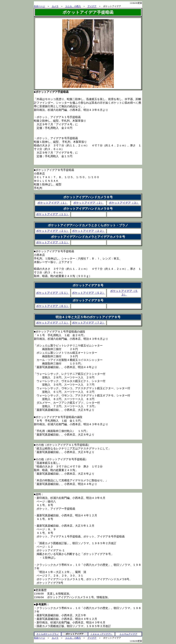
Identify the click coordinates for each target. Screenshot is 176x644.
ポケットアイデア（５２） (89, 293)
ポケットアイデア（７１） (53, 323)
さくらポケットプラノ (48, 634)
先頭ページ (39, 6)
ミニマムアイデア (128, 634)
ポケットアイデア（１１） (53, 214)
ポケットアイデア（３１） (53, 242)
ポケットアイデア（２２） (89, 231)
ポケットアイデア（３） (124, 203)
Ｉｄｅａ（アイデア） (101, 634)
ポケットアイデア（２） (89, 203)
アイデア (92, 6)
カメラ (55, 6)
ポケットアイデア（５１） (53, 293)
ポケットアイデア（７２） (89, 323)
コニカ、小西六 (73, 6)
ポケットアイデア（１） (53, 203)
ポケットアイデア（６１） (53, 306)
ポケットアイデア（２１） (53, 231)
